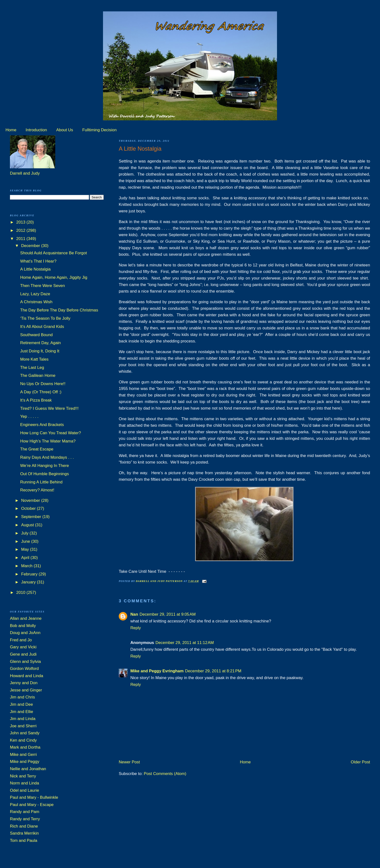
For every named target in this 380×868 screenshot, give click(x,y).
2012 (21, 230)
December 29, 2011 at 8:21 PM (213, 671)
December (31, 246)
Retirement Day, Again (40, 343)
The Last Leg (32, 368)
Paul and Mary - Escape (32, 805)
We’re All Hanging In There (44, 466)
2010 (21, 593)
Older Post (360, 762)
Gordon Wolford (24, 669)
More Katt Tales (34, 359)
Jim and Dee (21, 704)
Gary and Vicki (23, 647)
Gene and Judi (23, 654)
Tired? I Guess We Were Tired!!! (49, 408)
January (29, 582)
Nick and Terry (23, 776)
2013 (21, 222)
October (29, 508)
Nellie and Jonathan (28, 769)
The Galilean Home (38, 376)
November (31, 500)
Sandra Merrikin (24, 833)
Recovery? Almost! (37, 490)
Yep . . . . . (29, 416)
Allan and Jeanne (26, 618)
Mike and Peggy (25, 762)
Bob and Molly (23, 626)
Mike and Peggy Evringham (157, 671)
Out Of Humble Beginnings (44, 474)
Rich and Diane (24, 826)
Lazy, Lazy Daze (35, 294)
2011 (21, 239)
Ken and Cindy (23, 740)
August (28, 525)
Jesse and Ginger (26, 690)
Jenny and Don (24, 683)
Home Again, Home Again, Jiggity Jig (54, 277)
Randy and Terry (25, 819)
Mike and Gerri (23, 755)
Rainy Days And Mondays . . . (47, 457)
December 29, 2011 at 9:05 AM (168, 614)
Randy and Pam (25, 812)
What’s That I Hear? (38, 261)
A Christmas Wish (36, 302)
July (25, 533)
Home (11, 130)
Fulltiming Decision (100, 130)
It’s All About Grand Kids (42, 327)
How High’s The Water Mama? (48, 441)
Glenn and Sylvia (25, 662)
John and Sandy (25, 733)
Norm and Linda (24, 783)
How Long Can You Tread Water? (51, 433)
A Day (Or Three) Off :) (41, 392)
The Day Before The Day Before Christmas (59, 310)
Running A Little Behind (41, 482)
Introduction (36, 130)
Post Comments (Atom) (165, 774)
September (32, 517)
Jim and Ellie (22, 712)
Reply (136, 628)
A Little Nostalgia (35, 269)
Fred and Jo (21, 640)
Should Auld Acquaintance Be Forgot (53, 253)
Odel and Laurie (24, 790)
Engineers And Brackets (42, 425)
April (26, 558)
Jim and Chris (22, 697)
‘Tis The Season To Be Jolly (45, 318)
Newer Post (129, 762)
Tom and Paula (24, 841)
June (26, 541)
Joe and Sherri (23, 726)
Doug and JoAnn (25, 633)
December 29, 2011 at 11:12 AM (185, 643)
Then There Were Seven (42, 286)
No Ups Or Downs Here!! (43, 384)
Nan (134, 614)
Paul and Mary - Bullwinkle (34, 797)
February (30, 574)
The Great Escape (37, 449)
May (26, 549)
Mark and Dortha (25, 747)
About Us (65, 130)
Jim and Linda (23, 719)
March (27, 566)
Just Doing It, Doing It (40, 351)
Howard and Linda (27, 676)
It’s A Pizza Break (36, 400)
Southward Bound (36, 335)
